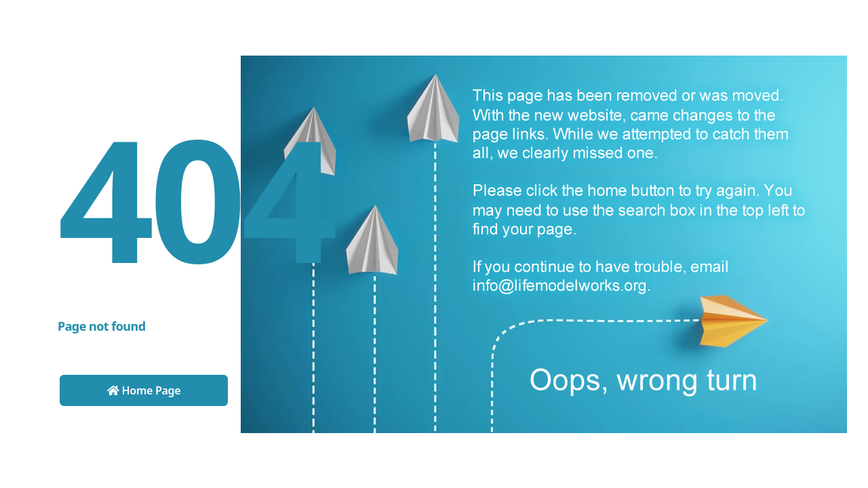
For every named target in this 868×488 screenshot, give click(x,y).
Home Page (144, 390)
